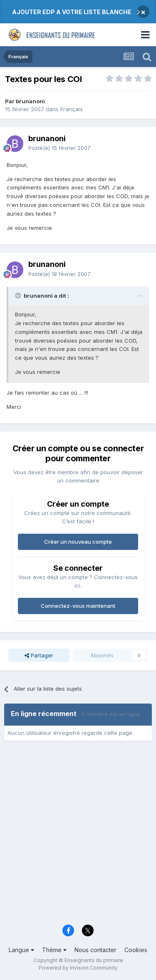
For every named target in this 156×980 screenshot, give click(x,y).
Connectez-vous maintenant (78, 606)
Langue (21, 950)
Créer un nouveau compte (78, 542)
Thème (54, 950)
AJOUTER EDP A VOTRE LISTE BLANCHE (72, 12)
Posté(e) (59, 148)
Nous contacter (95, 950)
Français (72, 109)
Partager (39, 655)
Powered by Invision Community (78, 968)
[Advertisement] (78, 835)
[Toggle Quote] (19, 296)
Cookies (136, 950)
